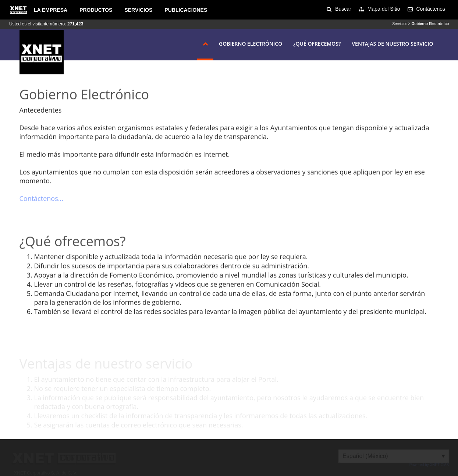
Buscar (343, 9)
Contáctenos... (41, 199)
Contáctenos (431, 9)
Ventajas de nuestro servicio (392, 44)
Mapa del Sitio (384, 9)
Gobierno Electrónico (251, 44)
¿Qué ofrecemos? (317, 44)
